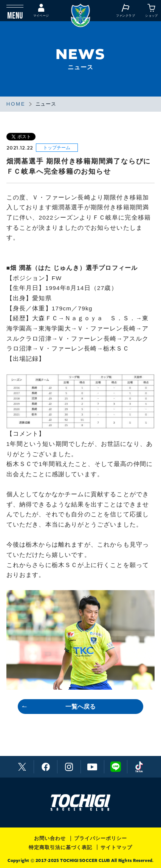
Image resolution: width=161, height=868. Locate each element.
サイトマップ (116, 847)
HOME (16, 104)
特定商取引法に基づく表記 (60, 847)
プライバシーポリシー (101, 838)
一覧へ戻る (80, 707)
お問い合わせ (50, 838)
